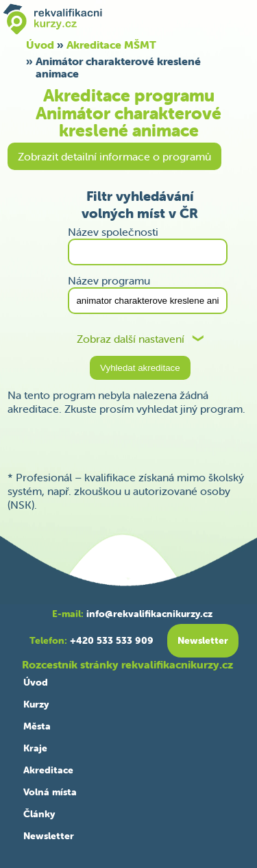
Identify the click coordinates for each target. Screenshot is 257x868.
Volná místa (50, 792)
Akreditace (48, 770)
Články (39, 814)
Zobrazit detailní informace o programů (114, 156)
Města (37, 726)
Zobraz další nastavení (131, 339)
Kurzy (36, 704)
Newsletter (49, 836)
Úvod (36, 682)
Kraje (35, 748)
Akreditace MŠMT (111, 45)
